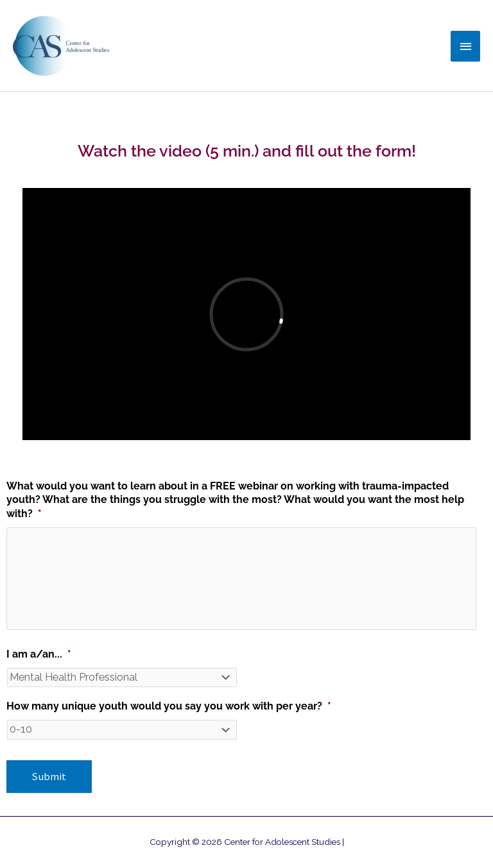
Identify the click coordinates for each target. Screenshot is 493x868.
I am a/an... (39, 654)
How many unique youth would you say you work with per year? (169, 706)
